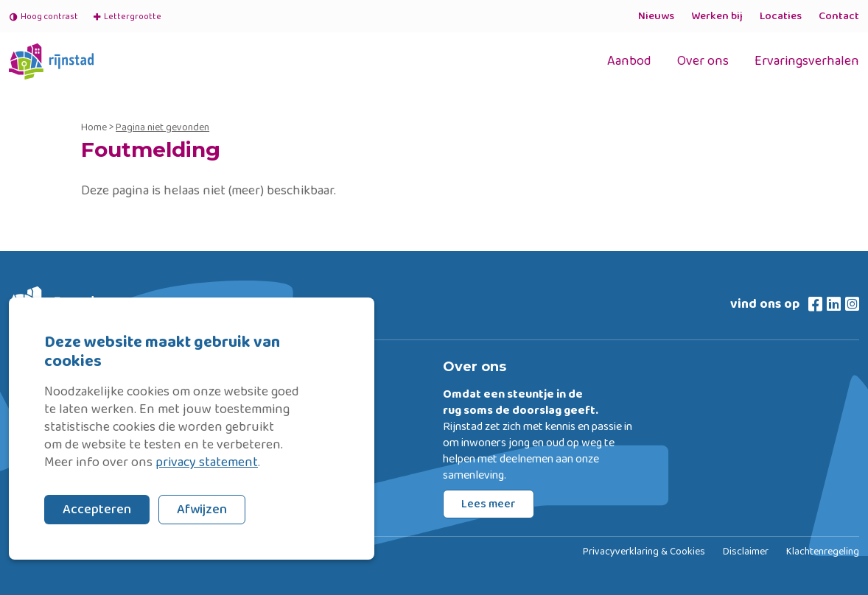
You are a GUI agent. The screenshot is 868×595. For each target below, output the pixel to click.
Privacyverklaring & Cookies (644, 552)
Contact (839, 16)
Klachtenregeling (823, 552)
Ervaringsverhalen (807, 61)
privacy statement (207, 462)
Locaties (781, 16)
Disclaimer (746, 552)
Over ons (703, 61)
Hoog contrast (43, 17)
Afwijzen (202, 510)
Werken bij (717, 16)
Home (94, 127)
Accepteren (97, 510)
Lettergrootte (127, 17)
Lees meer (489, 504)
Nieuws (656, 16)
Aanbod (629, 61)
